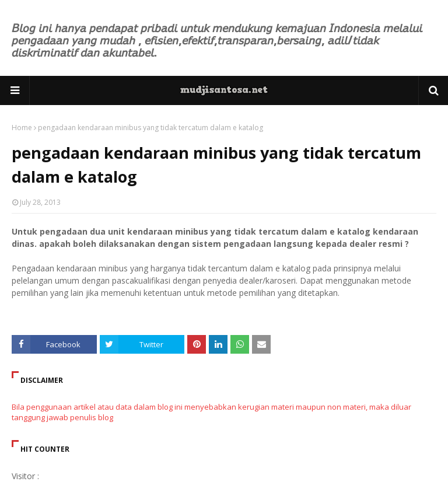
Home (22, 128)
